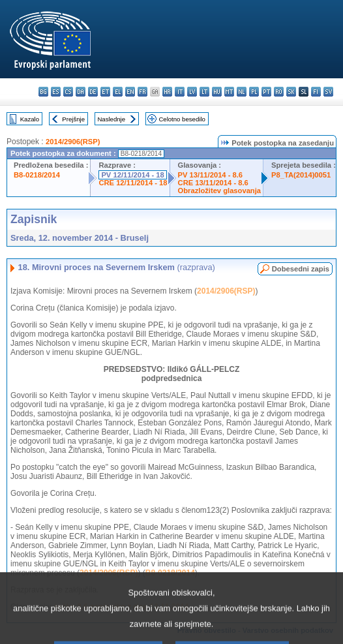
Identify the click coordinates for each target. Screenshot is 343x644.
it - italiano (180, 92)
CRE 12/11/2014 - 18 (133, 183)
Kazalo (30, 119)
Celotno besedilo (182, 119)
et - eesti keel (105, 92)
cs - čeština (68, 92)
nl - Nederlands (242, 92)
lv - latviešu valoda (192, 92)
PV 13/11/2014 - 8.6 (211, 175)
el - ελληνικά (118, 92)
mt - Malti (229, 92)
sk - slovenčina (291, 92)
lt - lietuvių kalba (204, 92)
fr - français (142, 92)
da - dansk (81, 92)
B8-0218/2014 (37, 175)
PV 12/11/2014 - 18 (132, 175)
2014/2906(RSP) (73, 142)
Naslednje (111, 119)
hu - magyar (217, 92)
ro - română (279, 92)
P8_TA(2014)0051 (301, 175)
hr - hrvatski (167, 92)
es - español (56, 92)
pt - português (266, 92)
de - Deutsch (93, 92)
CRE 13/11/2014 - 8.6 (213, 183)
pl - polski (254, 92)
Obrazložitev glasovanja (219, 191)
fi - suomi (316, 92)
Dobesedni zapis (301, 269)
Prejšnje (73, 119)
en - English (130, 92)
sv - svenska (328, 92)
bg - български (43, 92)
